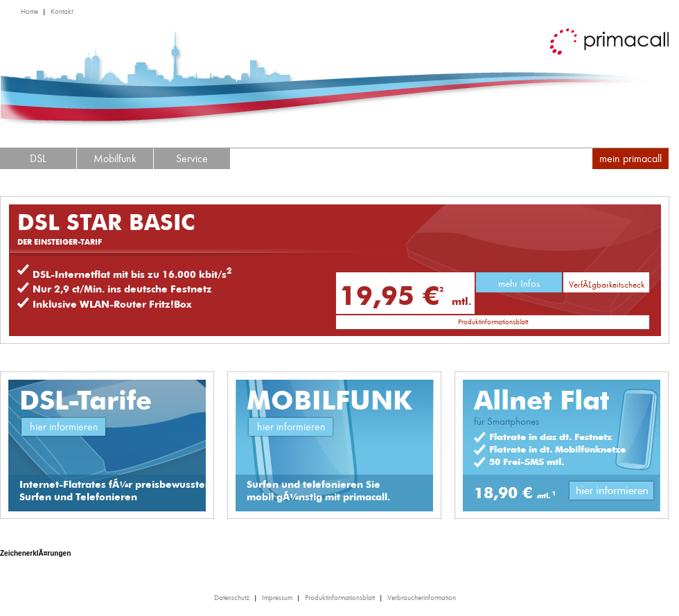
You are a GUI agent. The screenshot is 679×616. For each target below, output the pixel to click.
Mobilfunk (115, 158)
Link (613, 493)
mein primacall (630, 158)
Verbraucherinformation (422, 598)
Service (192, 158)
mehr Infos (519, 283)
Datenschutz (232, 598)
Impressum (277, 598)
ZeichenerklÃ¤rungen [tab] (35, 553)
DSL (38, 158)
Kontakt (62, 11)
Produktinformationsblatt (493, 322)
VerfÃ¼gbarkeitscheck (607, 284)
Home (29, 11)
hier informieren (64, 426)
